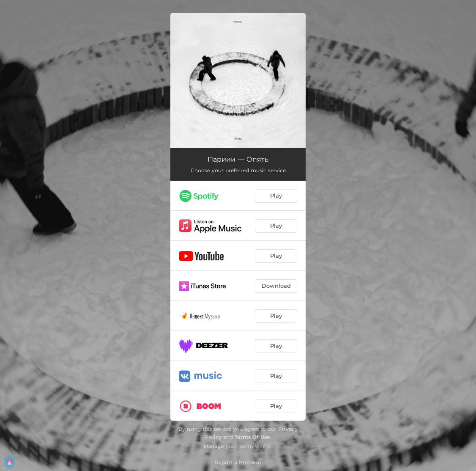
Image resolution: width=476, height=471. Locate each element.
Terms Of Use (252, 437)
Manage (214, 446)
